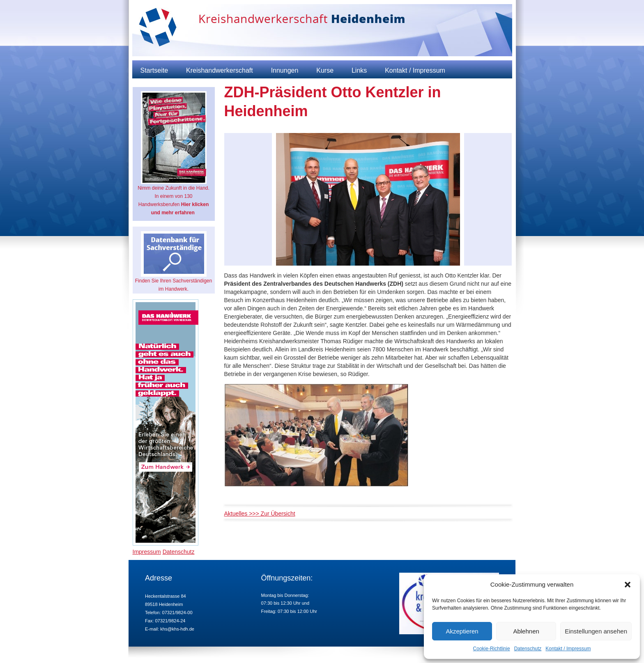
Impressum (147, 552)
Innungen (285, 70)
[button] (628, 585)
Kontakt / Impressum (568, 649)
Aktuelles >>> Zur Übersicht (260, 514)
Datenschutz (528, 649)
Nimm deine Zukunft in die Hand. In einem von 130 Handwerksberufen (174, 153)
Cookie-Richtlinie (492, 649)
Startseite (154, 70)
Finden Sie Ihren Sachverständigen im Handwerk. (174, 262)
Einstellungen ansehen (596, 631)
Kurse (325, 70)
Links (359, 70)
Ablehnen (526, 631)
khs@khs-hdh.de (177, 629)
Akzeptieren (462, 631)
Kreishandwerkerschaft (220, 70)
